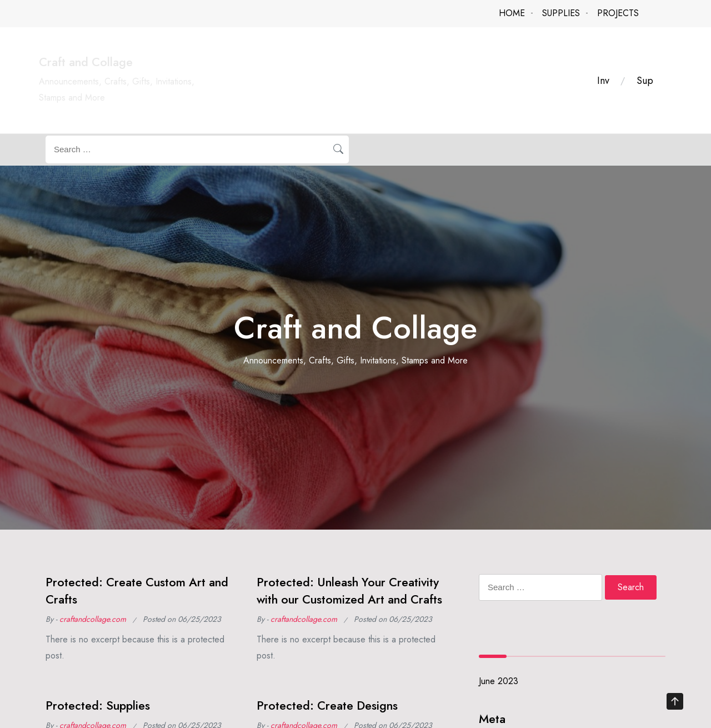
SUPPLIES (561, 13)
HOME (512, 13)
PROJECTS (618, 13)
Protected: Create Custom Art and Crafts (137, 590)
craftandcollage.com (93, 619)
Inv (603, 81)
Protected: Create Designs (327, 705)
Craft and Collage (86, 62)
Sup (645, 81)
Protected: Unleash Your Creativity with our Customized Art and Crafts (349, 590)
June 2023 (499, 681)
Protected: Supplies (98, 705)
